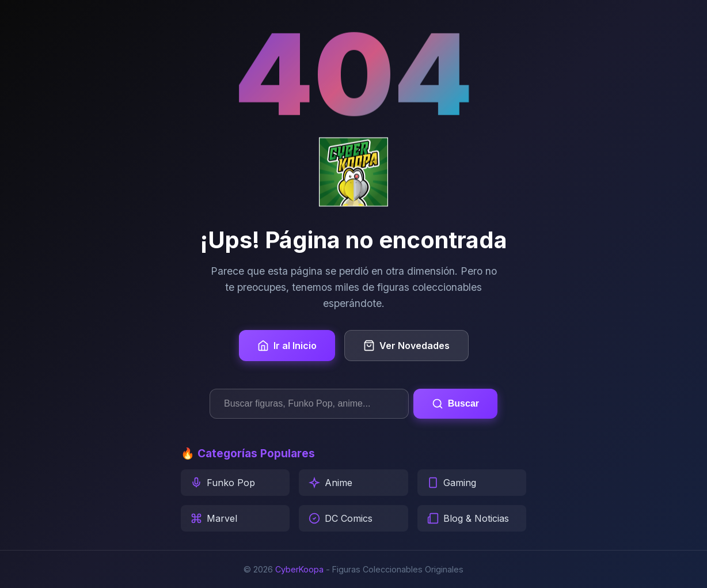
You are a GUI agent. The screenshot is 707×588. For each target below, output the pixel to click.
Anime (330, 483)
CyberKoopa (299, 569)
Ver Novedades (406, 346)
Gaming (452, 483)
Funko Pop (223, 483)
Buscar (455, 404)
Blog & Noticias (468, 518)
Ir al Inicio (287, 346)
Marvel (214, 518)
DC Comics (341, 518)
